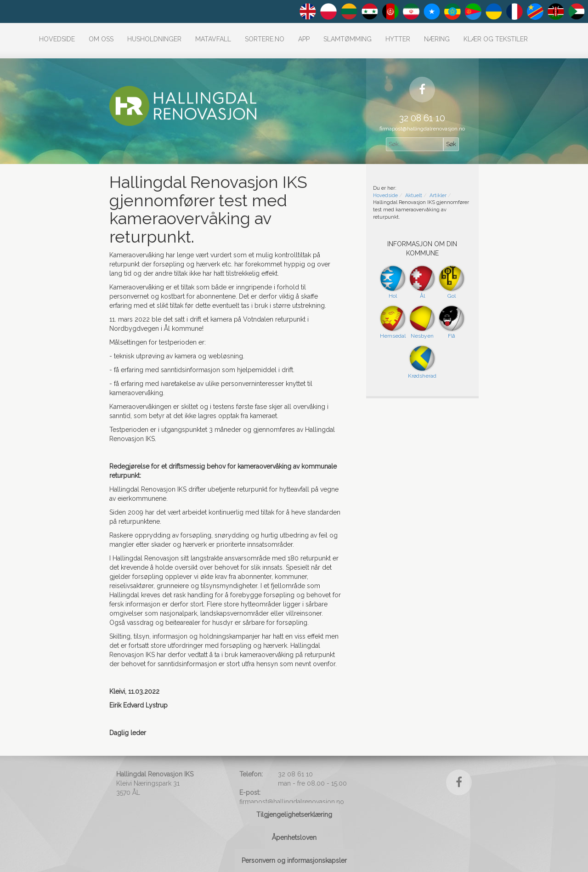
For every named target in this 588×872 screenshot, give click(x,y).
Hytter (398, 39)
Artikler (438, 195)
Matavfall (213, 39)
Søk (451, 144)
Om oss (101, 39)
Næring (437, 39)
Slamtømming (348, 39)
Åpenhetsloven (294, 838)
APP (304, 39)
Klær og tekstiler (496, 39)
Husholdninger (154, 39)
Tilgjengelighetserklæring (294, 815)
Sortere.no (265, 39)
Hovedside (57, 39)
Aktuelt (414, 195)
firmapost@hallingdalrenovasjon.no (422, 129)
